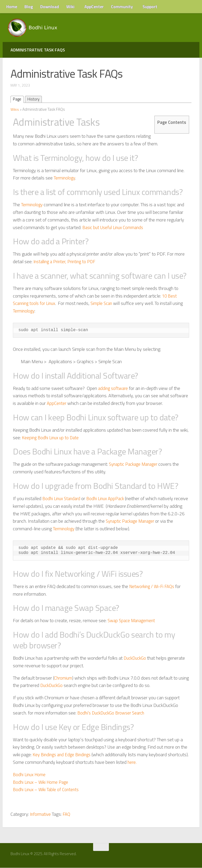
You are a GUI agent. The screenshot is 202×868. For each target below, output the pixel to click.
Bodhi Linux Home (30, 775)
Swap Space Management (133, 621)
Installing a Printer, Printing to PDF (67, 262)
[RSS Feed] (191, 856)
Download (50, 7)
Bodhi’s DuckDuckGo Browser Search (113, 713)
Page (17, 99)
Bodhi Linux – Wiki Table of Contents (48, 790)
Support (150, 7)
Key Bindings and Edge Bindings (63, 755)
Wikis (15, 110)
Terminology (65, 178)
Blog (29, 7)
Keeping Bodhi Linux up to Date (52, 438)
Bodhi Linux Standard (63, 499)
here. (154, 762)
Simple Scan (106, 304)
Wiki (70, 7)
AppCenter (94, 7)
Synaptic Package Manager (135, 465)
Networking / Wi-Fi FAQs (154, 587)
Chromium (64, 678)
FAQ (68, 814)
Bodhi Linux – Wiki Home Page (42, 782)
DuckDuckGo (136, 658)
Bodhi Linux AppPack (109, 499)
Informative (41, 814)
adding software (114, 388)
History (35, 99)
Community (122, 7)
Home (12, 7)
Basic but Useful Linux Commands (115, 228)
